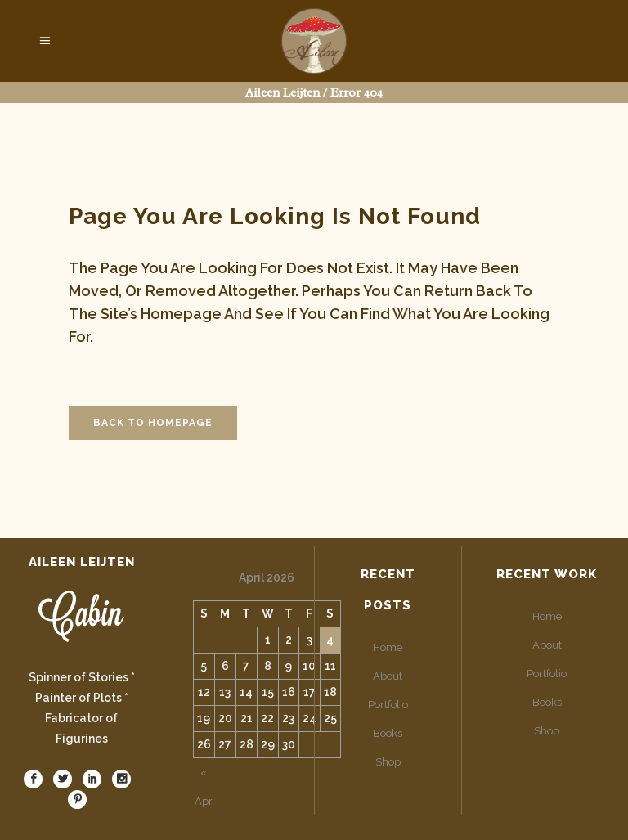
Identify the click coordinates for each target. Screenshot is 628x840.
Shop (388, 762)
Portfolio (388, 705)
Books (388, 733)
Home (388, 647)
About (388, 676)
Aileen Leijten (283, 93)
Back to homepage (153, 423)
